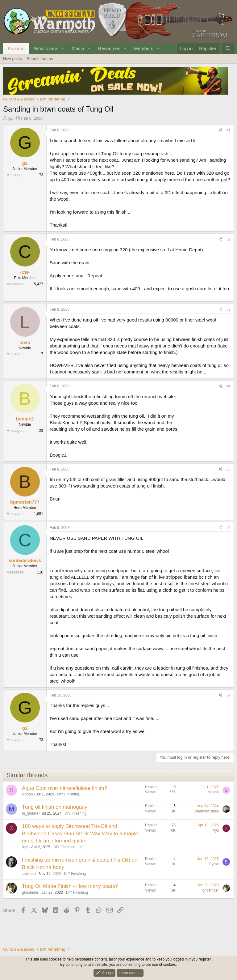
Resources (109, 48)
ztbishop (29, 874)
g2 (10, 118)
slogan (27, 794)
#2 (229, 239)
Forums (16, 48)
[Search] (228, 48)
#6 (229, 528)
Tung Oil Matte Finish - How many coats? (70, 886)
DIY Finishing (68, 794)
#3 (229, 309)
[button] (63, 48)
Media (78, 48)
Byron (214, 864)
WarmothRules (207, 811)
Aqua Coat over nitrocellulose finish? (64, 788)
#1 (229, 130)
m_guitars (30, 813)
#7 (229, 695)
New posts (12, 59)
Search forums (40, 59)
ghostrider (30, 893)
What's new (46, 48)
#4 (229, 386)
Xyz (25, 847)
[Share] (220, 130)
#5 (229, 469)
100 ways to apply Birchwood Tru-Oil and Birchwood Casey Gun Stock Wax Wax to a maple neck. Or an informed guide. (80, 834)
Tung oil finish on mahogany (55, 807)
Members (144, 48)
